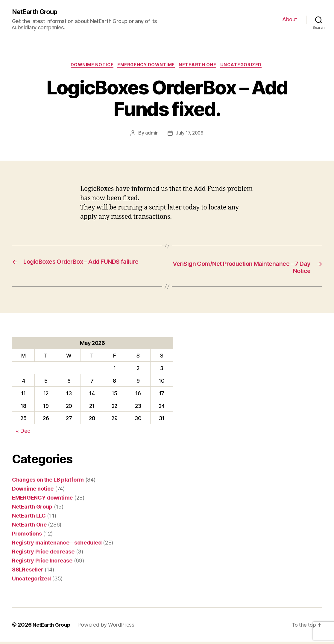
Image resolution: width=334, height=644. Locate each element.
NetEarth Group (37, 12)
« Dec (23, 433)
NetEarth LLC (29, 518)
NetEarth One (201, 66)
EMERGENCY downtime (146, 66)
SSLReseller (28, 572)
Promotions (27, 536)
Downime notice (89, 66)
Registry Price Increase (42, 563)
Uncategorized (246, 66)
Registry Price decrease (43, 554)
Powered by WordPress (109, 627)
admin (151, 135)
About (290, 20)
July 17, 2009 (190, 135)
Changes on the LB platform (48, 482)
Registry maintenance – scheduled (57, 545)
